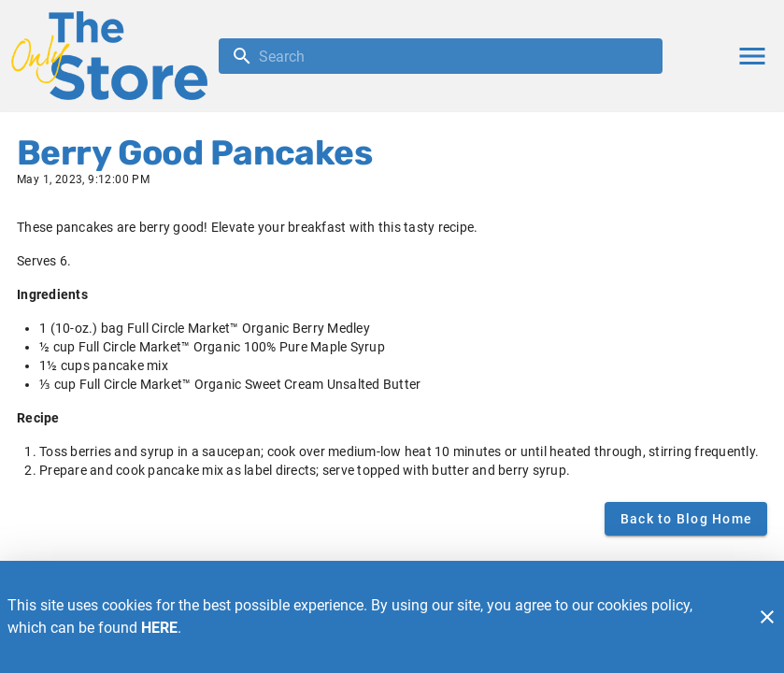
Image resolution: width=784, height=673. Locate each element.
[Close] (767, 617)
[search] (454, 56)
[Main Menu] (752, 56)
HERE (159, 628)
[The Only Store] (115, 56)
